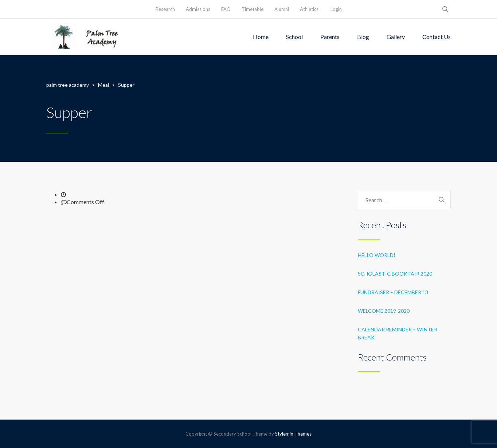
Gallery (396, 37)
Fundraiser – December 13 (393, 292)
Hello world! (377, 255)
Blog (363, 37)
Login (336, 9)
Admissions (198, 9)
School (294, 37)
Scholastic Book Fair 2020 (395, 274)
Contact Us (437, 37)
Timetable (253, 9)
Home (261, 37)
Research (165, 9)
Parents (330, 37)
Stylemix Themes (293, 434)
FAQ (226, 9)
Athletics (309, 9)
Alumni (282, 9)
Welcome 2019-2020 (384, 311)
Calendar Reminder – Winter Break (398, 333)
